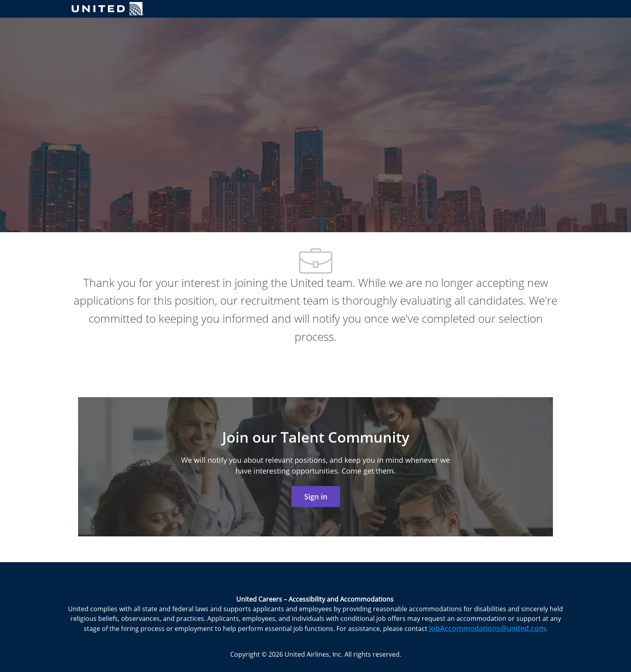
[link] (316, 497)
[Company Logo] (108, 9)
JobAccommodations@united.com (487, 628)
